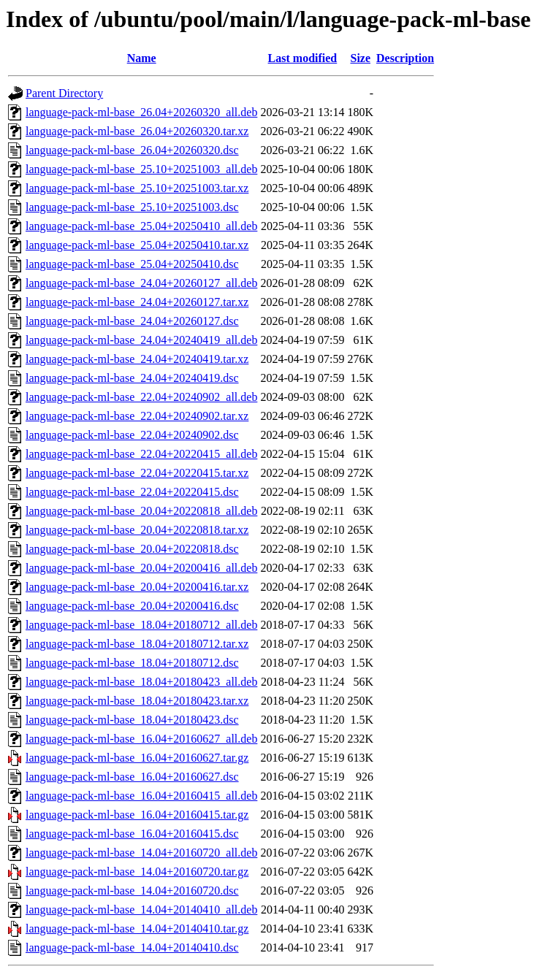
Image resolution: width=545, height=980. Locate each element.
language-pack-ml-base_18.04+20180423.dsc (132, 720)
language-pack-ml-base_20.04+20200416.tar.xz (137, 587)
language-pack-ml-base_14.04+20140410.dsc (132, 948)
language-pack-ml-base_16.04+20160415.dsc (132, 834)
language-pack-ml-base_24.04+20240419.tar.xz (137, 359)
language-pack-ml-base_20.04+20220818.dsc (132, 549)
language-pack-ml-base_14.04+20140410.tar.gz (137, 929)
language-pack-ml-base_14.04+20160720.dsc (132, 891)
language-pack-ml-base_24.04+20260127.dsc (132, 321)
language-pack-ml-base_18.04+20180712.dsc (132, 663)
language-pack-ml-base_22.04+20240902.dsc (132, 435)
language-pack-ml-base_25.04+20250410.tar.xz (137, 245)
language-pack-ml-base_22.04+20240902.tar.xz (137, 416)
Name (142, 58)
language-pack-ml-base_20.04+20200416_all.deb (141, 568)
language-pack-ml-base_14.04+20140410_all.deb (141, 910)
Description (405, 58)
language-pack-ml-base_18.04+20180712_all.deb (141, 625)
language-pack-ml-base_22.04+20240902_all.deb (141, 397)
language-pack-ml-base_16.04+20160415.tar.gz (137, 815)
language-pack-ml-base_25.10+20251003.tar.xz (137, 188)
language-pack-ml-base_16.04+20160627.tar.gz (137, 758)
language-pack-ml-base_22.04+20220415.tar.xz (137, 473)
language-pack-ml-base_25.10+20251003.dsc (132, 207)
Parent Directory (64, 93)
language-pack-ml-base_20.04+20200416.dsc (132, 606)
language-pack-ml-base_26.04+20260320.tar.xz (137, 131)
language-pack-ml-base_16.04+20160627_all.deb (141, 739)
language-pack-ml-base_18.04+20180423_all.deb (141, 682)
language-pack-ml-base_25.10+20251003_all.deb (141, 169)
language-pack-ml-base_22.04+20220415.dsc (132, 492)
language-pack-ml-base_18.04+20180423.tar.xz (137, 701)
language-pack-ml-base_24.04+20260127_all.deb (141, 283)
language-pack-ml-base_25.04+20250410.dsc (132, 264)
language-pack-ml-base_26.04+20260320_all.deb (141, 112)
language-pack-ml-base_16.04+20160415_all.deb (141, 796)
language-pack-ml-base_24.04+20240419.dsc (132, 378)
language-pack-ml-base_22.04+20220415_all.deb (141, 454)
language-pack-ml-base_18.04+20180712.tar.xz (137, 644)
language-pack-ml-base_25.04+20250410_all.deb (141, 226)
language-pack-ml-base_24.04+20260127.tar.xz (137, 302)
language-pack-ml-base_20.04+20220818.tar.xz (137, 530)
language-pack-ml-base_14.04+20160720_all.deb (141, 853)
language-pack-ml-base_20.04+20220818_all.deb (141, 511)
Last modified (303, 58)
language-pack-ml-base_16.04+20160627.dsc (132, 777)
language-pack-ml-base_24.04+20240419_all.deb (141, 340)
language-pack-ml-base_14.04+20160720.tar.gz (137, 872)
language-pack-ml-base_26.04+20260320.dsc (132, 150)
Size (360, 58)
